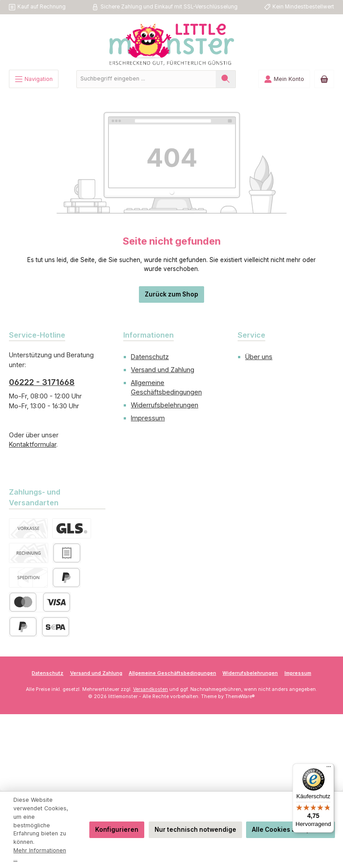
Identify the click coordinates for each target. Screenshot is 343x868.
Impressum (148, 418)
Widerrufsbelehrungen (165, 405)
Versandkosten (151, 689)
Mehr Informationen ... (40, 855)
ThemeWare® (240, 697)
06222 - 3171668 (42, 382)
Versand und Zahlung (163, 370)
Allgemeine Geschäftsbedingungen (172, 673)
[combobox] (146, 79)
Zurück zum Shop (171, 294)
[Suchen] (226, 79)
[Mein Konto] (284, 79)
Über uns (259, 357)
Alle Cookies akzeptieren (291, 830)
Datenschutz (150, 357)
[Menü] (34, 79)
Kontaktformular (33, 444)
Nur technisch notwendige (195, 830)
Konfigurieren (117, 830)
